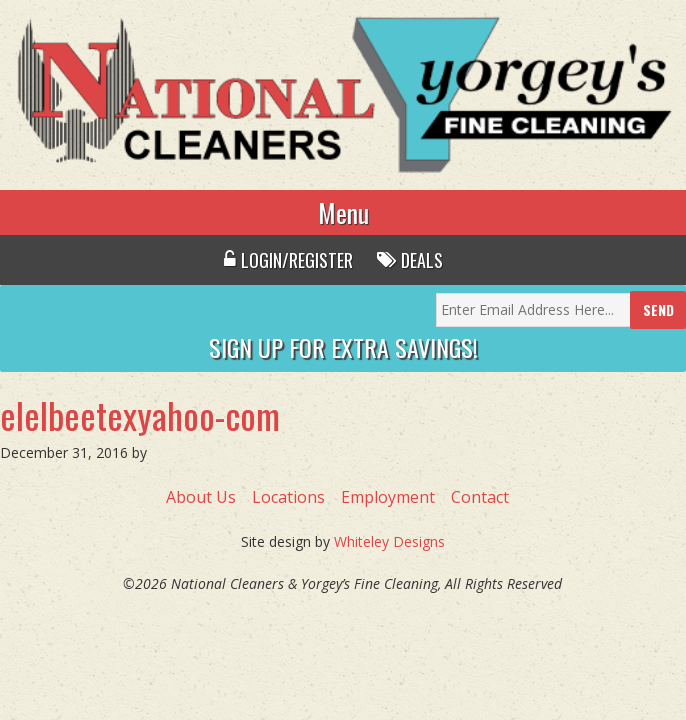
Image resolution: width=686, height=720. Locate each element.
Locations (288, 497)
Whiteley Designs (389, 541)
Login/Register (288, 260)
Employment (388, 497)
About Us (201, 497)
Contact (480, 497)
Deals (410, 260)
